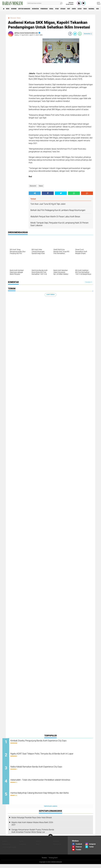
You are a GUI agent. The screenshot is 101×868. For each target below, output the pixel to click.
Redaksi (44, 862)
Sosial (64, 9)
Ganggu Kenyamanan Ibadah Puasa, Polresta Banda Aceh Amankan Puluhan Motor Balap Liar (33, 834)
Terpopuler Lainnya (50, 810)
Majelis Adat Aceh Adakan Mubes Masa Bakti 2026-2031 (32, 827)
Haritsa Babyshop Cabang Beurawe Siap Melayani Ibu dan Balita (51, 797)
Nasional (23, 848)
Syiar (71, 9)
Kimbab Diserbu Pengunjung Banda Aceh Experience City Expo (50, 741)
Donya (93, 9)
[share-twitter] (75, 34)
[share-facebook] (70, 34)
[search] (45, 3)
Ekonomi (17, 9)
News (10, 9)
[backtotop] (50, 840)
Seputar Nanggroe (30, 9)
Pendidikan (55, 9)
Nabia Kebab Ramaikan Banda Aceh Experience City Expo (48, 769)
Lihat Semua (50, 295)
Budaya (5, 845)
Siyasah (79, 9)
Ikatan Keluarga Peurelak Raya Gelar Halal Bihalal (32, 821)
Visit (86, 9)
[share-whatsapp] (80, 34)
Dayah (21, 845)
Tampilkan (88, 282)
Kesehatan (44, 9)
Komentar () (88, 34)
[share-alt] (35, 193)
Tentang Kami (53, 862)
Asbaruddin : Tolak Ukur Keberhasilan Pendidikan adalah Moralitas (52, 783)
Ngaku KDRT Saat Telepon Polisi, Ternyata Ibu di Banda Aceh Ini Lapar (51, 757)
